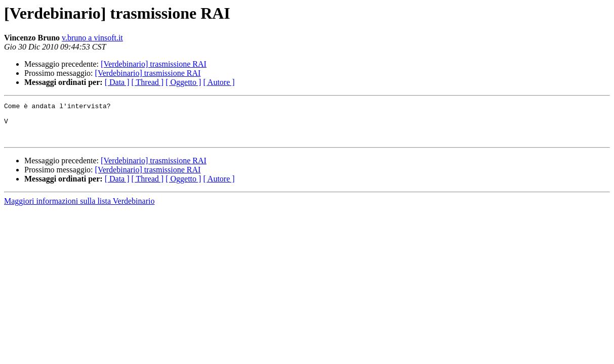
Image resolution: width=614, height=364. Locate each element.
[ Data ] (117, 82)
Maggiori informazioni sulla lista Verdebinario (79, 209)
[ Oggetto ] (183, 82)
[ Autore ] (219, 82)
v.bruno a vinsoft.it (92, 38)
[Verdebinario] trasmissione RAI (154, 64)
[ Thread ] (148, 82)
